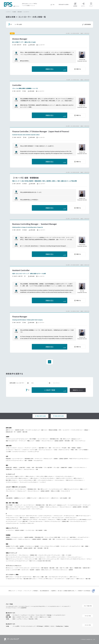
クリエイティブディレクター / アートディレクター (49, 555)
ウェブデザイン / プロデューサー (27, 523)
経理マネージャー (10, 430)
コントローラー (66, 430)
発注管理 (32, 570)
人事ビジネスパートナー (44, 498)
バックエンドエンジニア (20, 516)
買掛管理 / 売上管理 (19, 430)
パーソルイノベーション (11, 608)
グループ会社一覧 (88, 606)
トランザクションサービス (33, 452)
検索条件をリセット (78, 390)
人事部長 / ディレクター (32, 498)
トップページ (8, 12)
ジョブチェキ (24, 615)
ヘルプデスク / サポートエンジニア (13, 520)
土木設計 (28, 468)
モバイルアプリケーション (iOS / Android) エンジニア (79, 520)
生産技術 (38, 441)
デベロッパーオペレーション (12, 518)
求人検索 (14, 12)
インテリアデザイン (18, 469)
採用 (70, 498)
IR (15, 432)
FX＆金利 (64, 448)
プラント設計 (56, 468)
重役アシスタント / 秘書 (38, 577)
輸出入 (71, 568)
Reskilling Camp (59, 626)
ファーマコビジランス (11, 548)
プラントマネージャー (11, 491)
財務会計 (86, 430)
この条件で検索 (50, 390)
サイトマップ (28, 591)
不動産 (72, 450)
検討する (79, 69)
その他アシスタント (70, 579)
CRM (63, 555)
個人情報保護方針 (45, 591)
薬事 (50, 539)
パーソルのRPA (16, 626)
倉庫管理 (71, 570)
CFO (60, 430)
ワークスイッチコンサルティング (28, 626)
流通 (57, 568)
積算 (33, 468)
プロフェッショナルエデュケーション (75, 539)
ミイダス (36, 617)
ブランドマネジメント (24, 555)
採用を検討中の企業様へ (64, 5)
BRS (31, 617)
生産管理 (19, 432)
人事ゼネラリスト (55, 498)
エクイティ (35, 448)
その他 (55, 450)
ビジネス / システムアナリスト (45, 516)
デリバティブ (28, 448)
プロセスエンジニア (48, 459)
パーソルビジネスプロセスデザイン (38, 606)
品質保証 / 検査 (65, 521)
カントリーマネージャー (43, 439)
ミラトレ (25, 619)
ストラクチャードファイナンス (19, 452)
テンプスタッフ (16, 615)
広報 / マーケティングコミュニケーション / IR (49, 559)
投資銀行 (79, 448)
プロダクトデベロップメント (32, 507)
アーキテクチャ (9, 516)
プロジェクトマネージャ (29, 469)
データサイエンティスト (69, 516)
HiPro (36, 619)
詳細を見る (50, 69)
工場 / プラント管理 (64, 568)
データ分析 (68, 555)
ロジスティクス (25, 570)
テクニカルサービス (38, 461)
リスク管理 (8, 452)
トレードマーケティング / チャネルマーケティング (17, 561)
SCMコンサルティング (46, 570)
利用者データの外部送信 (84, 591)
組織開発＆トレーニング (20, 498)
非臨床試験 (20, 548)
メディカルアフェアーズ (83, 537)
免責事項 (54, 591)
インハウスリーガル (30, 530)
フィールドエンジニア (45, 518)
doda (14, 617)
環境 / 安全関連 (39, 468)
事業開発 (8, 537)
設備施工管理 (64, 468)
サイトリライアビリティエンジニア (78, 521)
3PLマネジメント (10, 568)
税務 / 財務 (25, 432)
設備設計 (70, 468)
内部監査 (74, 448)
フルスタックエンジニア (70, 518)
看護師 (87, 546)
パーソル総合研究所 (22, 608)
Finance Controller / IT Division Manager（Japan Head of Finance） (41, 131)
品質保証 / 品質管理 (59, 441)
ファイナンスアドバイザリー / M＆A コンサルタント (17, 478)
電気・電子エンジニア (65, 439)
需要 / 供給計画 (45, 568)
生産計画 (38, 570)
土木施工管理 (22, 468)
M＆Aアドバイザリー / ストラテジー (64, 478)
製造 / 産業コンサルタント (12, 480)
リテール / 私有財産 (83, 450)
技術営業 (30, 461)
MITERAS (47, 626)
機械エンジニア (31, 441)
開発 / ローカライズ (24, 518)
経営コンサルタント (78, 478)
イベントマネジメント (40, 557)
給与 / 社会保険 (64, 498)
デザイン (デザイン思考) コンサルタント (45, 476)
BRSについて (12, 591)
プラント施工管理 (48, 468)
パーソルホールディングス (11, 606)
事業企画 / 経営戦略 (53, 430)
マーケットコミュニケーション (74, 557)
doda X (50, 617)
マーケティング (22, 441)
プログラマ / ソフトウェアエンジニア (52, 521)
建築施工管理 (9, 468)
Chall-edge (49, 615)
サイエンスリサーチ (66, 491)
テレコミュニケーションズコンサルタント (29, 482)
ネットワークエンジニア (11, 521)
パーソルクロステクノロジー (54, 606)
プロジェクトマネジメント (47, 441)
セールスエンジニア (14, 509)
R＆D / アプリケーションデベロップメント (79, 459)
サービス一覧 (88, 616)
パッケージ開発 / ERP (23, 521)
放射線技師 (45, 539)
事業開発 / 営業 (34, 555)
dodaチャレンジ (43, 617)
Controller (17, 85)
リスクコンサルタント (60, 480)
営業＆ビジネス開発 (55, 491)
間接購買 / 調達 (78, 568)
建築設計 (15, 468)
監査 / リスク (44, 430)
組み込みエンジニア (76, 439)
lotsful (14, 619)
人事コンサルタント (34, 478)
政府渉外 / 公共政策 (19, 530)
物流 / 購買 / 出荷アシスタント (30, 579)
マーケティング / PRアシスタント (46, 579)
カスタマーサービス (35, 568)
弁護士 (46, 530)
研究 (76, 450)
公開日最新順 (87, 24)
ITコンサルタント (43, 520)
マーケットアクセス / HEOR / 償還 (52, 537)
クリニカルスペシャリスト (17, 537)
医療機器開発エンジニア (11, 539)
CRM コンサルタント (30, 476)
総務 (46, 577)
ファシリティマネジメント (80, 468)
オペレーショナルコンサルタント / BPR (27, 480)
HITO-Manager (40, 626)
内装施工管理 (9, 469)
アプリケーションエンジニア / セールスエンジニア (17, 439)
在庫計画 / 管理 (86, 568)
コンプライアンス (10, 530)
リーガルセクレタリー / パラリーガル (14, 579)
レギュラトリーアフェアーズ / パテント (14, 461)
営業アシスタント (80, 579)
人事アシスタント (73, 577)
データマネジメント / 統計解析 (32, 546)
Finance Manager (20, 317)
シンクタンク (43, 482)
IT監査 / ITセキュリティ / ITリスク (30, 520)
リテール (89, 559)
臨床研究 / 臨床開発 (29, 537)
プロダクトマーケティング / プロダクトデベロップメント (73, 559)
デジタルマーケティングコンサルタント (64, 476)
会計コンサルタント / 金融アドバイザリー (15, 476)
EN (54, 5)
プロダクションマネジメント (52, 507)
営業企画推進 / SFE (39, 537)
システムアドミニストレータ (12, 523)
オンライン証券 (34, 450)
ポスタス (52, 626)
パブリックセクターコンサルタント (45, 480)
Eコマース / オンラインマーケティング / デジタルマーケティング (20, 557)
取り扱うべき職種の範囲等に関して (67, 591)
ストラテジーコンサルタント (12, 482)
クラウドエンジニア (58, 516)
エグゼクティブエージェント (23, 617)
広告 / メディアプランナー (12, 555)
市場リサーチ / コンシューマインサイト (14, 559)
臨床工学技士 (73, 537)
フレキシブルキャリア (40, 615)
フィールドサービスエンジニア (56, 489)
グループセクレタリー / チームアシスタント (58, 577)
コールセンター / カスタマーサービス (23, 577)
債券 (50, 448)
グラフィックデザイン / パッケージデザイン (56, 557)
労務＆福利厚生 (9, 498)
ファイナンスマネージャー (77, 430)
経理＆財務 (20, 12)
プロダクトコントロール (64, 450)
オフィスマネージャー (60, 579)
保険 (69, 448)
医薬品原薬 (8, 459)
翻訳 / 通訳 (88, 579)
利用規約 (36, 591)
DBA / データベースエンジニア (83, 516)
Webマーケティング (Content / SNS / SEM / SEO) (40, 561)
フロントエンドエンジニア (58, 518)
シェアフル (19, 619)
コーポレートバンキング (11, 448)
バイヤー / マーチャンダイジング (22, 568)
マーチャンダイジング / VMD (31, 559)
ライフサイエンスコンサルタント (48, 478)
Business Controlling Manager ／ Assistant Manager (35, 224)
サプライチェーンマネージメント (60, 570)
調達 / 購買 (52, 568)
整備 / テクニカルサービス (12, 441)
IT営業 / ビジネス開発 (61, 520)
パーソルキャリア (65, 606)
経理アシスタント (10, 577)
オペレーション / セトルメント (45, 450)
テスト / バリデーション (80, 441)
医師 (82, 546)
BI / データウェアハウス (32, 516)
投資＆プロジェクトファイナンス (71, 489)
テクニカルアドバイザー (25, 509)
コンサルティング (10, 489)
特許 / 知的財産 (39, 530)
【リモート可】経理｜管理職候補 (25, 178)
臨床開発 (22, 546)
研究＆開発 (67, 441)
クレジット (20, 448)
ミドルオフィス (25, 450)
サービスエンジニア (61, 539)
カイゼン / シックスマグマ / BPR (13, 570)
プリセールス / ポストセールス (36, 521)
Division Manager (20, 39)
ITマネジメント (52, 520)
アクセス (20, 591)
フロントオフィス (56, 448)
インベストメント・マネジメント (13, 450)
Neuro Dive (31, 619)
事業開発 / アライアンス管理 (12, 546)
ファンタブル (31, 615)
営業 (72, 441)
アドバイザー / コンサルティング (33, 430)
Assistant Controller (21, 270)
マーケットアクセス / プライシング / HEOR (50, 546)
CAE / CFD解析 (33, 439)
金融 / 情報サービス (43, 448)
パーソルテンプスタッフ (24, 606)
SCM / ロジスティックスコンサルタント (75, 480)
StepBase (67, 626)
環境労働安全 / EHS (54, 439)
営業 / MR (46, 548)
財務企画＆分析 (9, 432)
